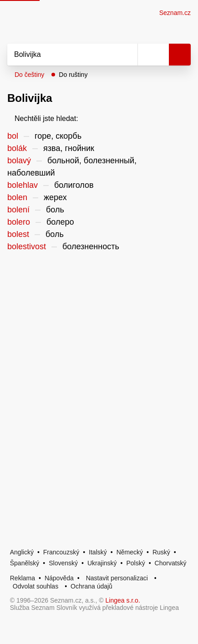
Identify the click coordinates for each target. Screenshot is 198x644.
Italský (98, 552)
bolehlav (23, 185)
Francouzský (61, 552)
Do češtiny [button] (29, 75)
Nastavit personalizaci (117, 578)
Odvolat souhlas (36, 586)
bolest (18, 234)
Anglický (22, 552)
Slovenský (63, 563)
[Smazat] (127, 55)
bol (13, 136)
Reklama (23, 578)
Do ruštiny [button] (73, 75)
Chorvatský (171, 563)
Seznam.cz (175, 13)
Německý (130, 552)
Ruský (161, 552)
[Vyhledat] (62, 55)
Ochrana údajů (91, 586)
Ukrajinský (102, 563)
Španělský (25, 563)
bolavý (19, 161)
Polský (135, 563)
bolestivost (27, 247)
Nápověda (59, 578)
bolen (17, 197)
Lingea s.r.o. (123, 600)
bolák (17, 148)
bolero (19, 222)
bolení (18, 210)
